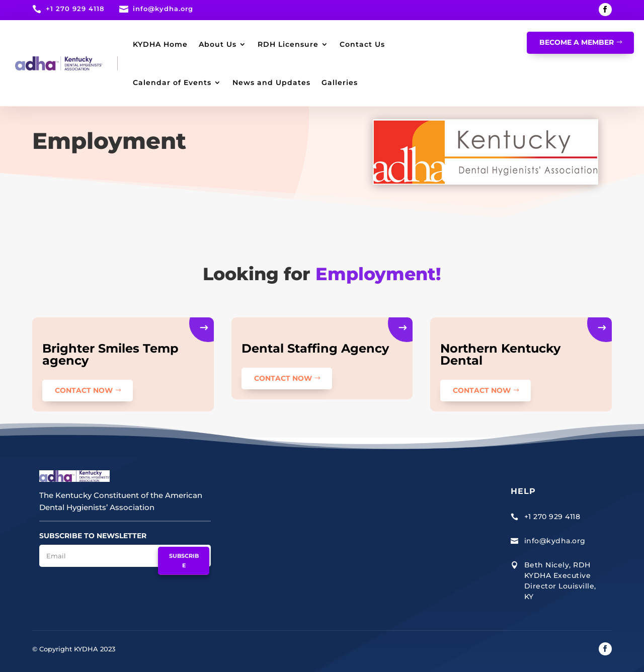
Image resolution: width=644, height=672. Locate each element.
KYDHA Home (160, 44)
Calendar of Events (172, 82)
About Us (218, 44)
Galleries (340, 82)
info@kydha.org (163, 9)
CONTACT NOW (84, 390)
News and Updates (271, 82)
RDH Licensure (288, 44)
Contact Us (362, 44)
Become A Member (577, 42)
